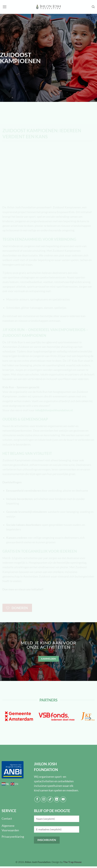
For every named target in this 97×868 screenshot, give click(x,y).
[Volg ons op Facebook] (37, 799)
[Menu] (5, 7)
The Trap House (72, 862)
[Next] (90, 718)
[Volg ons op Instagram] (44, 799)
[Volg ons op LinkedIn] (57, 799)
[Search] (93, 7)
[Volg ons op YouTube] (63, 799)
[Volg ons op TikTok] (50, 799)
